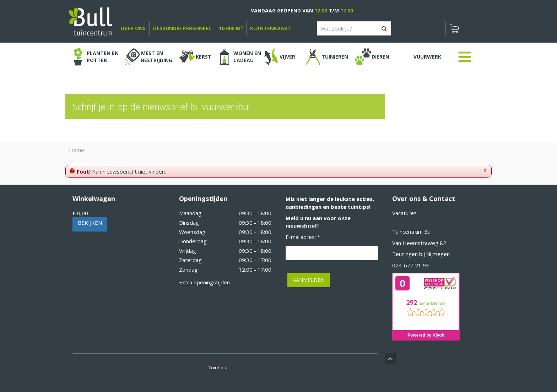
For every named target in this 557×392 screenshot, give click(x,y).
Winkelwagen (94, 198)
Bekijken (90, 223)
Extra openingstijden (204, 282)
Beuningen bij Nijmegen (421, 254)
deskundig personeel (182, 28)
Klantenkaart (271, 28)
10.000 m (231, 28)
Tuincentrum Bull (412, 232)
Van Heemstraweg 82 (419, 243)
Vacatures (404, 213)
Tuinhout (218, 367)
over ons (133, 28)
